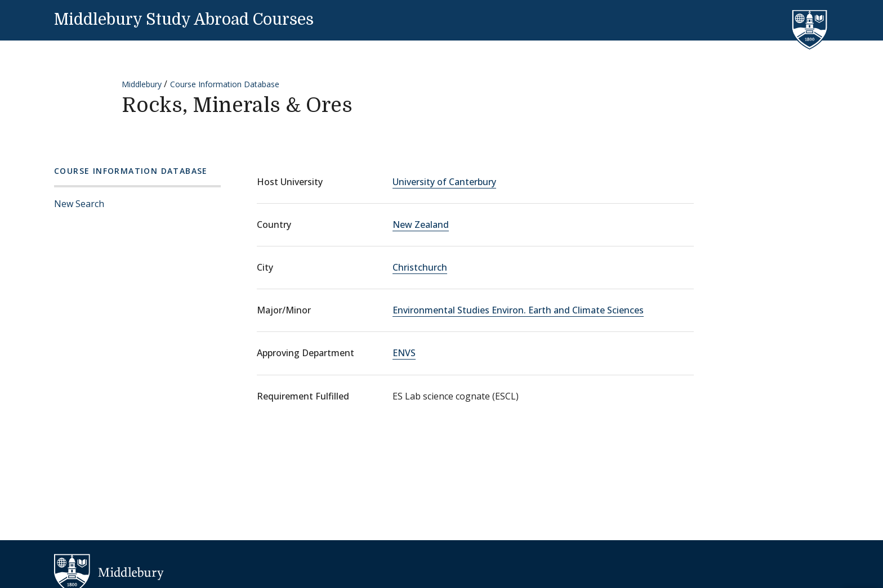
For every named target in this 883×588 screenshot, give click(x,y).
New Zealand (421, 225)
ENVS (404, 353)
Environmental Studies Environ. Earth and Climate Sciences (518, 310)
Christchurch (420, 267)
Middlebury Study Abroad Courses (184, 20)
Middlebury (142, 84)
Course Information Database (225, 84)
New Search (79, 204)
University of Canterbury (444, 182)
